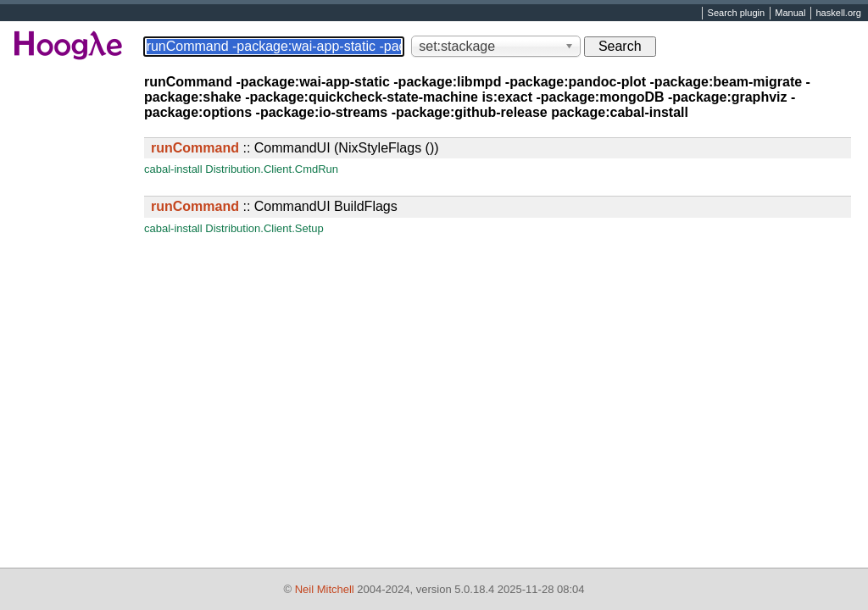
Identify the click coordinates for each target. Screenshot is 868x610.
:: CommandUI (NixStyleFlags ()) (295, 148)
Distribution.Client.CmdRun (272, 169)
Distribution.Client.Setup (264, 228)
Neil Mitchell (325, 589)
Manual (790, 14)
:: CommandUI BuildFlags (274, 206)
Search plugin (737, 14)
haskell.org (838, 14)
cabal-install (173, 169)
